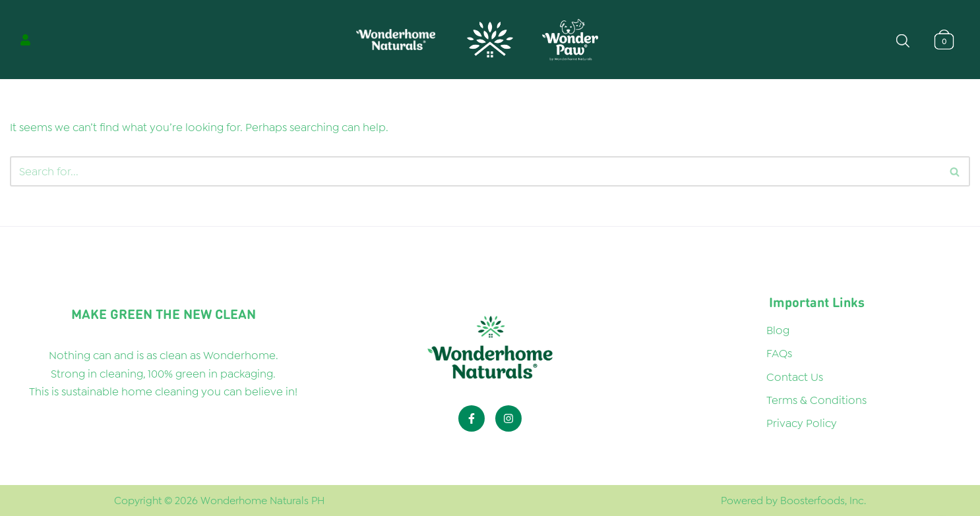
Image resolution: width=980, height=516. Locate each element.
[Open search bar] (903, 40)
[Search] (955, 171)
